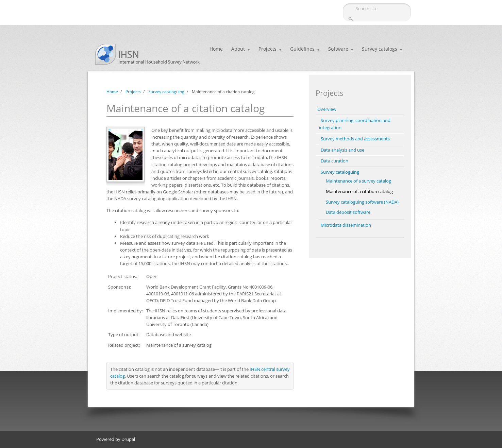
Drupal (128, 439)
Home (216, 49)
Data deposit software (348, 212)
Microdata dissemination (346, 225)
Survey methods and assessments (355, 139)
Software (338, 49)
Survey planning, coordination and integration (355, 124)
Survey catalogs (380, 49)
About (238, 49)
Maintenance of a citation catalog (359, 191)
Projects (267, 49)
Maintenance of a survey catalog (358, 181)
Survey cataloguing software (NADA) (362, 202)
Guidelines (302, 49)
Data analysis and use (342, 150)
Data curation (334, 161)
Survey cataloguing (166, 92)
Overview (327, 109)
